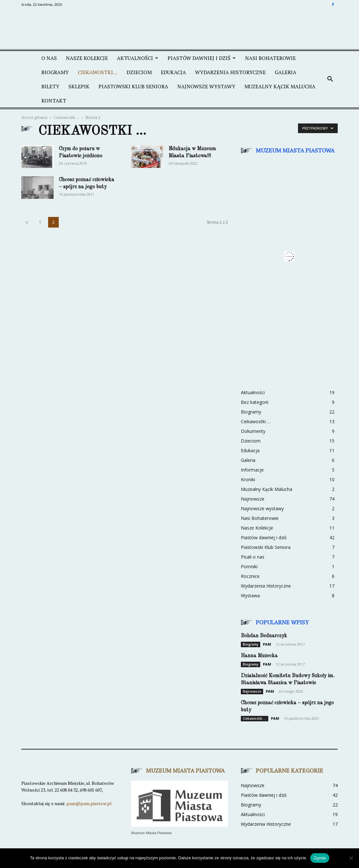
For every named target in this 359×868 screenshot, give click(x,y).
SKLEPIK (79, 86)
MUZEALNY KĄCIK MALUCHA (280, 86)
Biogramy (55, 72)
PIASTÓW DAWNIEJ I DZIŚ (202, 58)
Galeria (248, 460)
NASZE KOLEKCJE (87, 58)
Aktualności (253, 392)
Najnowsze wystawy (262, 508)
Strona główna (34, 117)
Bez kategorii (255, 402)
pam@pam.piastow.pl (89, 803)
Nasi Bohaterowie (260, 518)
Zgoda (320, 858)
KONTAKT (54, 101)
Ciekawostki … (256, 421)
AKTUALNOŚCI (138, 58)
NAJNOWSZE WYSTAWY (206, 86)
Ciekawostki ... (66, 117)
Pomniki (249, 566)
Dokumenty (253, 431)
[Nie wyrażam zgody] (351, 858)
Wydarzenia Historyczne (266, 586)
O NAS (49, 58)
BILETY (50, 86)
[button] (330, 79)
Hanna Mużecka (259, 656)
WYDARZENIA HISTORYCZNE (230, 72)
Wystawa (250, 595)
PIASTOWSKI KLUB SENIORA (133, 86)
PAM (267, 644)
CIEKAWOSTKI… (98, 72)
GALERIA (286, 72)
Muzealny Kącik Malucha (267, 489)
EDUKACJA (173, 72)
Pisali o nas (253, 557)
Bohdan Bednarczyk (264, 636)
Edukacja (250, 450)
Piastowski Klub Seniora (266, 547)
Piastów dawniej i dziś (264, 537)
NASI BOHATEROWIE (270, 58)
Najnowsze (253, 499)
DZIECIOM (139, 72)
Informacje (252, 470)
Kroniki (248, 479)
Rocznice (250, 576)
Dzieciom (251, 441)
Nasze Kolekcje (257, 528)
